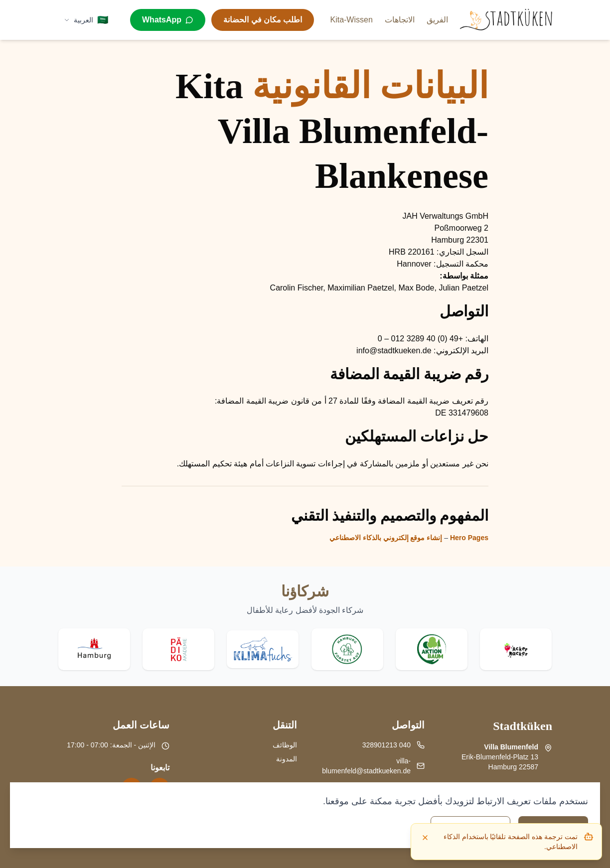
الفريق (437, 20)
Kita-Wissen (351, 20)
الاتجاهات (400, 20)
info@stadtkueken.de (394, 351)
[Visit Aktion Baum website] (432, 649)
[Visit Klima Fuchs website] (263, 650)
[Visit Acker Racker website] (516, 649)
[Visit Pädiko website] (178, 649)
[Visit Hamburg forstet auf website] (347, 649)
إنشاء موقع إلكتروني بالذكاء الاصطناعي (386, 538)
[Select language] (86, 20)
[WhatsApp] (168, 20)
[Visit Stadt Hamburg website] (94, 649)
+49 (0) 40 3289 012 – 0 (420, 339)
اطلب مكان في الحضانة (263, 20)
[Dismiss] (425, 838)
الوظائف (285, 745)
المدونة (287, 759)
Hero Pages (469, 538)
